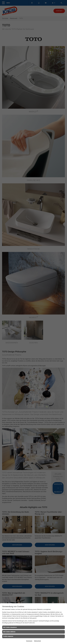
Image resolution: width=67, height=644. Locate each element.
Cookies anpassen (8, 636)
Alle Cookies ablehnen (9, 632)
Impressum (29, 641)
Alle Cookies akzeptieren (10, 627)
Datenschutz (37, 641)
